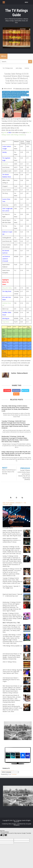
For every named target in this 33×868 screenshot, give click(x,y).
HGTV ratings (21, 95)
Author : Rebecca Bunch (19, 373)
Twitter (25, 390)
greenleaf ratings (12, 95)
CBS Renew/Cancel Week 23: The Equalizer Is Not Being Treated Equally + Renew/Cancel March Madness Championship (12, 656)
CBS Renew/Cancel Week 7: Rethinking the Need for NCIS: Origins (11, 680)
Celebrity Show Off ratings (18, 92)
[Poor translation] (5, 835)
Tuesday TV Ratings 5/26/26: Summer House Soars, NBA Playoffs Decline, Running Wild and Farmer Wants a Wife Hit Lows (12, 581)
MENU (26, 2)
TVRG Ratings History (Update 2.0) (12, 646)
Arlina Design (12, 824)
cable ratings (6, 92)
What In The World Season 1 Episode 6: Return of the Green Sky (9, 472)
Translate (12, 774)
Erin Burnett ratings (15, 94)
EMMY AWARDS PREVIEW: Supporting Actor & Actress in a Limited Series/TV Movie (12, 540)
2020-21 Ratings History (9, 662)
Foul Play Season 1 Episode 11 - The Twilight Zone (12, 587)
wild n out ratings (15, 97)
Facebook (16, 390)
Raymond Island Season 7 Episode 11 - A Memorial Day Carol (12, 595)
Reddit (7, 390)
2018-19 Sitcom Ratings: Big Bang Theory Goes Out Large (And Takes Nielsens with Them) (12, 672)
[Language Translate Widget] (10, 772)
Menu (4, 56)
